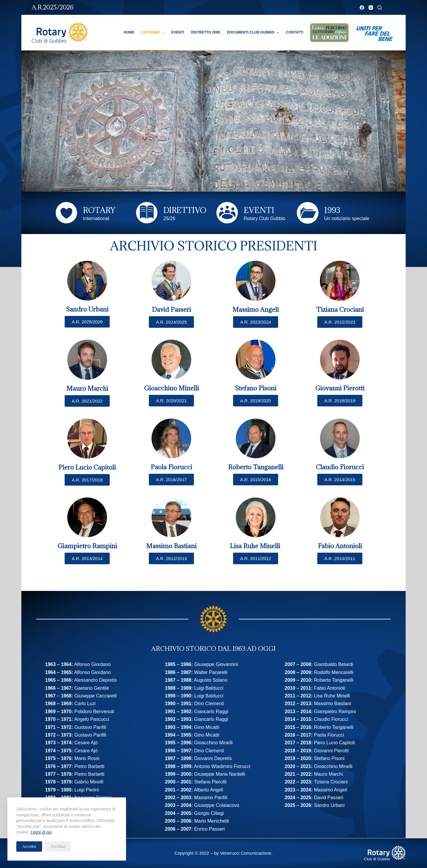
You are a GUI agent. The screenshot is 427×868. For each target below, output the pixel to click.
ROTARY (99, 210)
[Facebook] (362, 8)
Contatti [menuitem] (295, 32)
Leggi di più (41, 832)
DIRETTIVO (185, 210)
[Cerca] (380, 8)
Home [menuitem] (129, 32)
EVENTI (259, 210)
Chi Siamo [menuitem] (154, 33)
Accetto (29, 846)
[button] (256, 558)
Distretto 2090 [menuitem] (205, 32)
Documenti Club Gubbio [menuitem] (254, 33)
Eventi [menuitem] (178, 32)
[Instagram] (371, 8)
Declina (58, 846)
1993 (332, 210)
